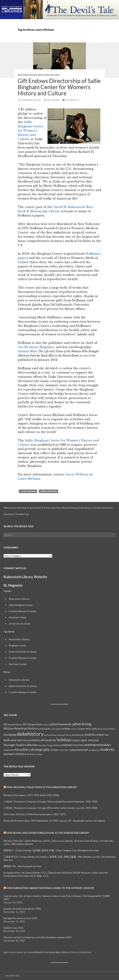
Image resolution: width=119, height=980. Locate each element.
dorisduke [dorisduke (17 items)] (10, 735)
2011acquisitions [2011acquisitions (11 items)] (13, 724)
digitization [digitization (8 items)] (97, 729)
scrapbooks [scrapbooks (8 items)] (94, 750)
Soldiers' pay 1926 (13, 928)
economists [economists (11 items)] (78, 735)
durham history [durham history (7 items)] (65, 735)
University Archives (20, 624)
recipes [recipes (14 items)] (55, 750)
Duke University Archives (23, 652)
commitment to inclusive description (48, 952)
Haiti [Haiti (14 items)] (20, 740)
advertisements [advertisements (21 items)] (61, 724)
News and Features (49, 75)
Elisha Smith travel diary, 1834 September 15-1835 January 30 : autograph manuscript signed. (54, 821)
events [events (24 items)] (90, 734)
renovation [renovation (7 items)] (64, 750)
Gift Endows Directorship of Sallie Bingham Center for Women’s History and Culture (59, 87)
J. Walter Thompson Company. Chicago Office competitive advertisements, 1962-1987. (51, 801)
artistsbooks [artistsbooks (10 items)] (44, 729)
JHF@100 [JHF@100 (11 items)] (93, 740)
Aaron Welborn (77, 474)
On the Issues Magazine (36, 347)
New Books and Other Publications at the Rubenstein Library (48, 833)
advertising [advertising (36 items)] (82, 724)
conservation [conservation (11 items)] (84, 729)
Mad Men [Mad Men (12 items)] (79, 745)
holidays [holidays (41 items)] (64, 740)
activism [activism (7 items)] (46, 725)
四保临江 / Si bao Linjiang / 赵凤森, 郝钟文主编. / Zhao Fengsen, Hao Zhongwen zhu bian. (51, 850)
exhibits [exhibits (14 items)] (100, 735)
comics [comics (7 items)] (74, 729)
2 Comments (72, 100)
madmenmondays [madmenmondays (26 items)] (98, 745)
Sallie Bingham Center (21, 605)
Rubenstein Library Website (25, 577)
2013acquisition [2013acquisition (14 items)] (32, 724)
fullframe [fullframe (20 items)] (10, 740)
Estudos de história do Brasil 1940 (22, 909)
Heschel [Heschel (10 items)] (27, 740)
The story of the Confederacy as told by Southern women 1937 (37, 937)
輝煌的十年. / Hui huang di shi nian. (23, 866)
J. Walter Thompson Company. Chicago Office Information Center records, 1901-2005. (51, 808)
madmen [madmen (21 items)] (67, 745)
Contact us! (23, 514)
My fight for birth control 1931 (20, 918)
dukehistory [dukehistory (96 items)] (30, 734)
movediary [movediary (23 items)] (22, 749)
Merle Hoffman (49, 491)
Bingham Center (27, 75)
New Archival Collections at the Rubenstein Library (42, 787)
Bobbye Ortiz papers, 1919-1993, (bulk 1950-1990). (32, 795)
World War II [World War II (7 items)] (32, 754)
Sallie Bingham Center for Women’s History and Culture (31, 131)
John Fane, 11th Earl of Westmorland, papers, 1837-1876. (35, 814)
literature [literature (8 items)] (43, 745)
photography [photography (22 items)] (40, 750)
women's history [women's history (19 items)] (15, 754)
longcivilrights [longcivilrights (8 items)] (54, 745)
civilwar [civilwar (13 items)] (66, 729)
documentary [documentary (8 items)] (109, 729)
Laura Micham (29, 479)
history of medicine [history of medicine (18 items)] (44, 740)
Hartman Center (18, 617)
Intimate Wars (27, 351)
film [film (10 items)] (107, 735)
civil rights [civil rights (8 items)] (56, 729)
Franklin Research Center (23, 611)
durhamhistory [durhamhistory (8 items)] (51, 735)
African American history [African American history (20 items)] (21, 728)
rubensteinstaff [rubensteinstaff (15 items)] (79, 750)
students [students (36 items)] (107, 749)
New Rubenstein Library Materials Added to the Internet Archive (50, 888)
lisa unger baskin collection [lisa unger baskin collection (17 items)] (21, 745)
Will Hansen (53, 100)
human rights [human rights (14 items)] (80, 740)
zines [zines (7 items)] (40, 754)
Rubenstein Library (19, 599)
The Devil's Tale (12, 976)
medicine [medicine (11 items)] (9, 750)
